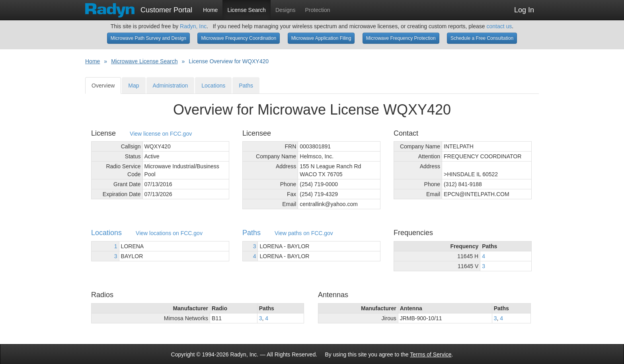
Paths (246, 86)
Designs (286, 10)
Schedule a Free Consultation (482, 38)
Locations (213, 86)
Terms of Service (431, 354)
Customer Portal (139, 8)
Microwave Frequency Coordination (239, 38)
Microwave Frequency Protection (401, 38)
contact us (499, 26)
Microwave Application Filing (321, 38)
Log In (524, 10)
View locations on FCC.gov (169, 233)
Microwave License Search (144, 61)
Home (210, 10)
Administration (171, 86)
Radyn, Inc (193, 26)
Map (134, 86)
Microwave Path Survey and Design (148, 38)
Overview (103, 86)
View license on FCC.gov (161, 134)
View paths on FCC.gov (304, 233)
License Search (247, 10)
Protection (318, 10)
